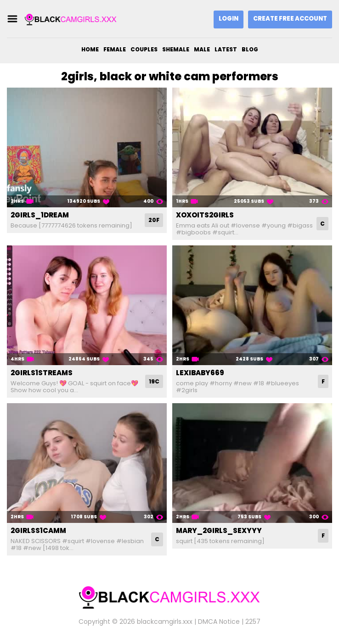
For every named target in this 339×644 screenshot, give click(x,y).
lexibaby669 (200, 373)
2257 (253, 622)
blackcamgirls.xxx (165, 622)
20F (154, 220)
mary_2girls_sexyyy (219, 530)
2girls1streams (42, 373)
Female (115, 49)
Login (229, 19)
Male (202, 49)
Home (90, 49)
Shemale (176, 49)
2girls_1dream (40, 215)
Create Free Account (290, 19)
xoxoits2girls (205, 215)
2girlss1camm (38, 530)
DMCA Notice (219, 622)
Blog (250, 49)
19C (154, 381)
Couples (144, 49)
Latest (226, 49)
